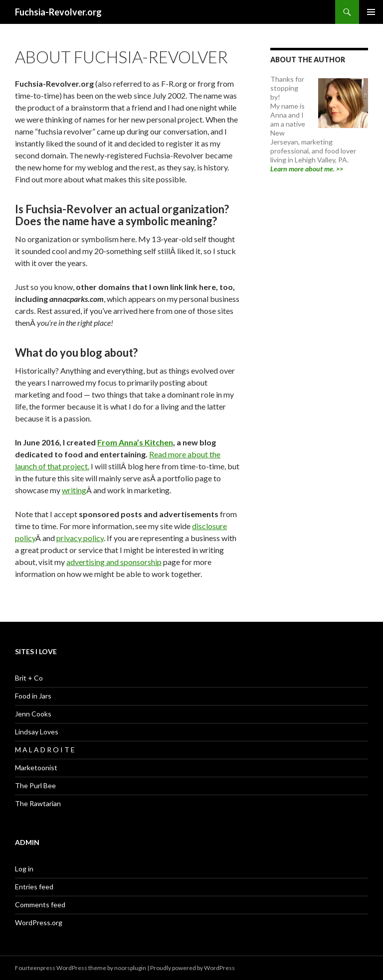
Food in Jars (33, 696)
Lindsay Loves (37, 732)
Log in (24, 869)
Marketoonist (36, 768)
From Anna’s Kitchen (135, 442)
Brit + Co (29, 678)
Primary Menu (371, 12)
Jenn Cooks (33, 714)
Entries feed (34, 887)
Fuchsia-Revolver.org (58, 12)
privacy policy (80, 538)
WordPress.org (39, 922)
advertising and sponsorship (114, 562)
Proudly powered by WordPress (192, 968)
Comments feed (40, 905)
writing (74, 490)
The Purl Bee (35, 785)
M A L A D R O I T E (45, 750)
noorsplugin (130, 968)
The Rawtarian (38, 803)
